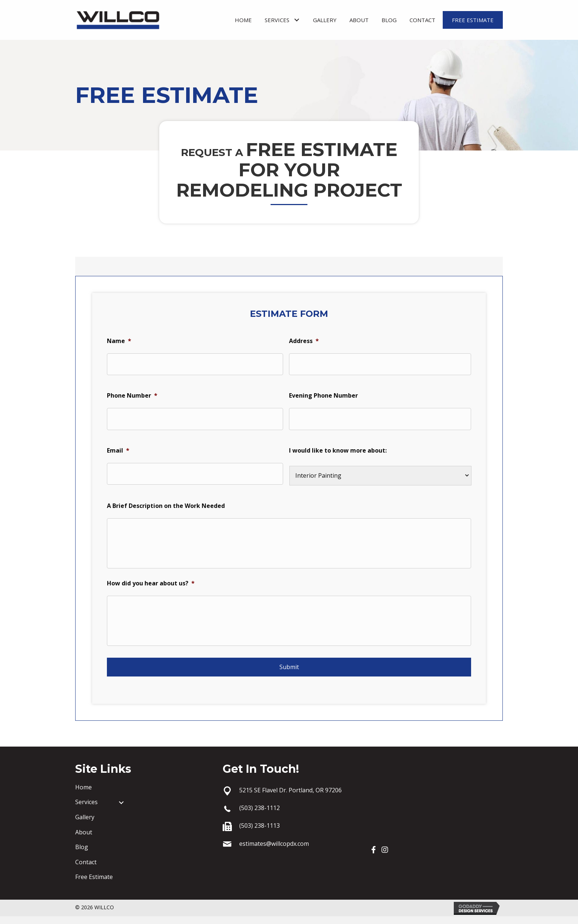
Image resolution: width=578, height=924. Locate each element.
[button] (297, 20)
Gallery (85, 825)
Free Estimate (94, 885)
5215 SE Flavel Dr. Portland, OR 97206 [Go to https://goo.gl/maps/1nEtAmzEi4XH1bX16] (290, 798)
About (84, 840)
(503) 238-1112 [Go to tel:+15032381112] (260, 816)
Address (304, 341)
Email (118, 446)
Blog (82, 855)
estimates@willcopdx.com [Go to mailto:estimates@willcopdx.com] (274, 851)
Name (119, 341)
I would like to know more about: (338, 446)
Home (83, 795)
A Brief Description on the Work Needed (166, 501)
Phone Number (132, 393)
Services (86, 810)
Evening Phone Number (323, 393)
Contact (86, 870)
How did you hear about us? (151, 587)
